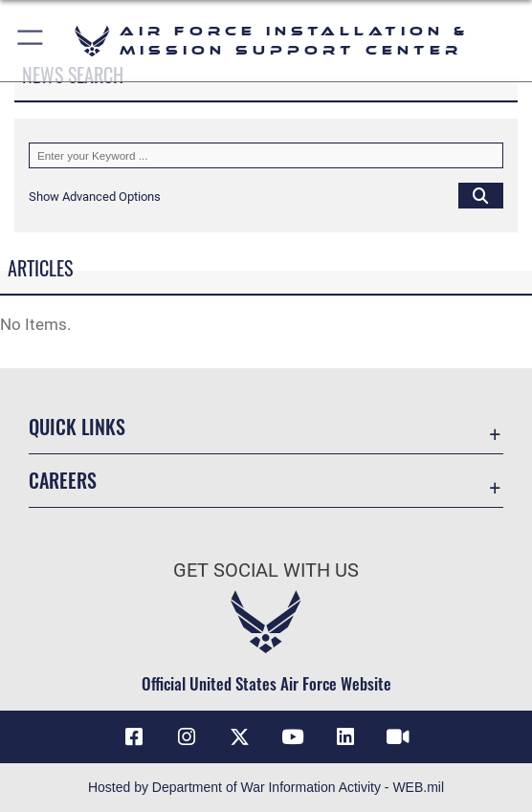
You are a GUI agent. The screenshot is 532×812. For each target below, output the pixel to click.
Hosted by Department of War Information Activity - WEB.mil (266, 787)
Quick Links (77, 427)
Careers (63, 480)
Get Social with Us (266, 570)
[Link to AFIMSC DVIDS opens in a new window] (398, 737)
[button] (31, 41)
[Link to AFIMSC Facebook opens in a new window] (134, 737)
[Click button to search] (481, 196)
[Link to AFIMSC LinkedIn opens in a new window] (345, 737)
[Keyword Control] (266, 155)
